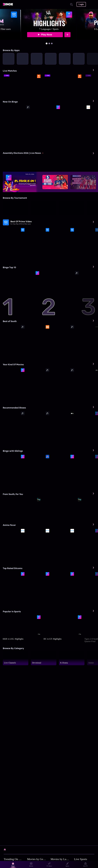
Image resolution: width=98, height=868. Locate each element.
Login (81, 4)
